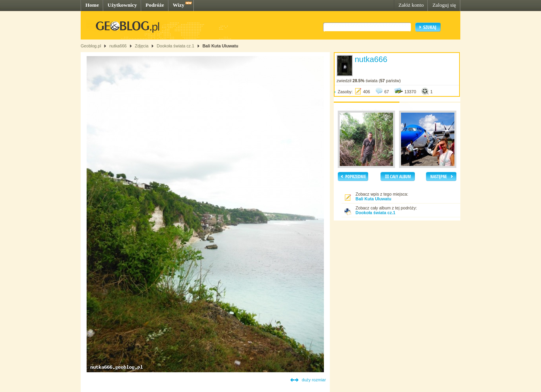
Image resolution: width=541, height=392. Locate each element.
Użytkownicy (122, 5)
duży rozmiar (314, 380)
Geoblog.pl (91, 46)
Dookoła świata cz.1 (176, 46)
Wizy (179, 5)
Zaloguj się (444, 5)
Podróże (155, 5)
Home (92, 5)
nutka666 (118, 46)
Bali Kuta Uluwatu (220, 46)
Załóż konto (411, 5)
